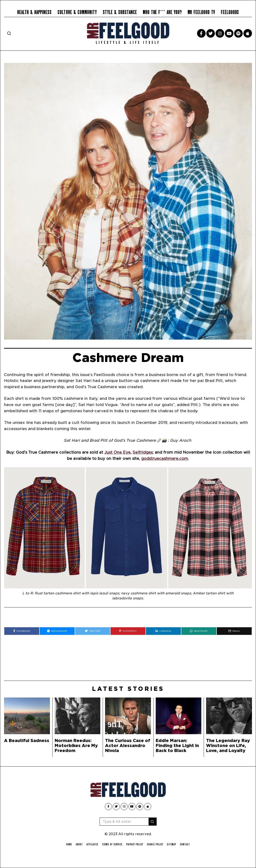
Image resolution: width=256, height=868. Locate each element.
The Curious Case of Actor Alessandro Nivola (128, 745)
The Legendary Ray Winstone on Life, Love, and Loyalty (228, 745)
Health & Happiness (34, 12)
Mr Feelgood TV (201, 12)
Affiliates (92, 844)
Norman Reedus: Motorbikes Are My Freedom (76, 745)
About (79, 844)
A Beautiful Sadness (27, 740)
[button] (153, 822)
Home (69, 844)
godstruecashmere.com (165, 459)
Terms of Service (112, 844)
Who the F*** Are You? (162, 12)
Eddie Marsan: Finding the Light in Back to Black (177, 745)
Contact (185, 844)
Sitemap (171, 844)
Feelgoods (230, 12)
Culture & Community (77, 12)
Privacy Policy (135, 844)
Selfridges (143, 452)
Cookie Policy (155, 844)
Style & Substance (120, 12)
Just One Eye (117, 452)
